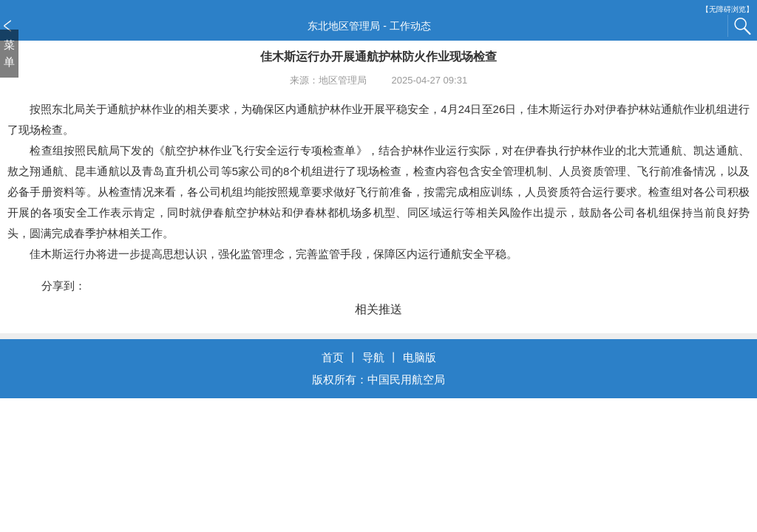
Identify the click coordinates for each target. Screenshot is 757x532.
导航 (373, 357)
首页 (333, 357)
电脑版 (420, 357)
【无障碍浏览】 (727, 9)
